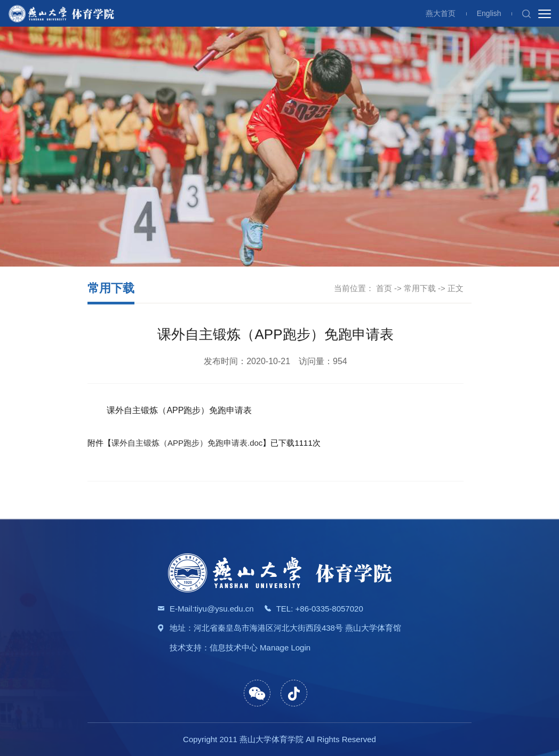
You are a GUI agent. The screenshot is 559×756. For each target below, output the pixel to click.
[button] (526, 13)
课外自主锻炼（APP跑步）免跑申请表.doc (187, 443)
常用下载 (420, 288)
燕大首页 (441, 13)
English (489, 13)
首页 (384, 288)
